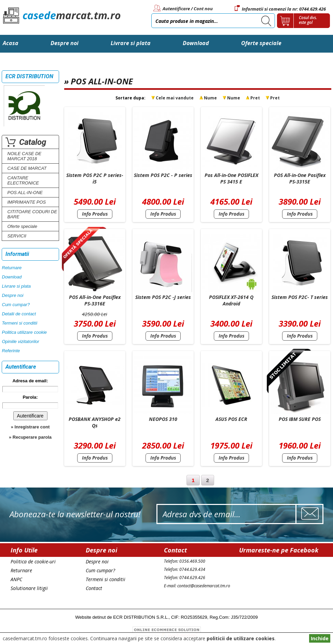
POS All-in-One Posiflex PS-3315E (300, 178)
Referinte (11, 351)
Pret (255, 98)
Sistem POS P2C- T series (300, 297)
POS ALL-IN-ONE (25, 193)
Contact (13, 61)
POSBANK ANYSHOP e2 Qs (95, 422)
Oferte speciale (261, 43)
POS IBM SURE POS (300, 419)
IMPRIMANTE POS (27, 202)
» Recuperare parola (30, 437)
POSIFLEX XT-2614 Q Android (231, 300)
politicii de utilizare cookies (241, 638)
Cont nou (203, 9)
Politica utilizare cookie (25, 332)
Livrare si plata (131, 43)
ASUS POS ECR (231, 419)
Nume (210, 98)
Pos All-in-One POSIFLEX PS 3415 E (231, 178)
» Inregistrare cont (30, 427)
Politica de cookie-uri (33, 561)
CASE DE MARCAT (27, 168)
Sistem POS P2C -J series (163, 297)
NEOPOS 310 (163, 419)
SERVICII (17, 236)
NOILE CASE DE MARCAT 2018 (25, 156)
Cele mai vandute (175, 98)
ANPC (16, 579)
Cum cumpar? (16, 305)
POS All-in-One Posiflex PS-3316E (95, 300)
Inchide (320, 638)
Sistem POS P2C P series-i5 (95, 178)
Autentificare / (178, 9)
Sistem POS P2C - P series (163, 175)
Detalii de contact (19, 314)
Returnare (12, 268)
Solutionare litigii (29, 588)
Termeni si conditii (20, 323)
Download (196, 43)
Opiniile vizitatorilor (21, 341)
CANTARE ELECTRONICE (23, 180)
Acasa (11, 43)
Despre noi (65, 43)
